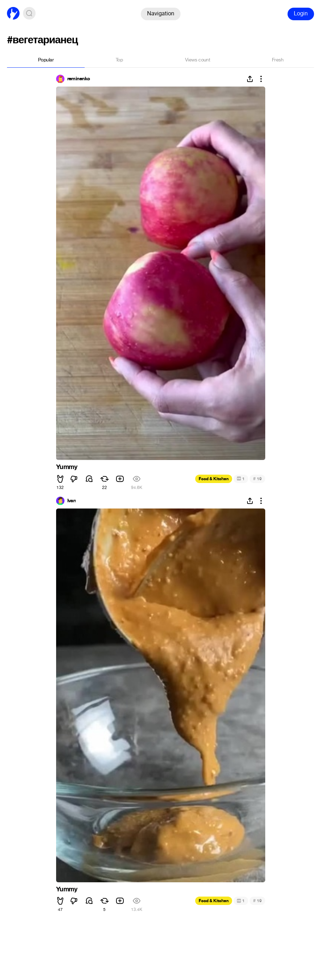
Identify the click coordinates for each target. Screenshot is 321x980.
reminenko (79, 79)
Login (301, 13)
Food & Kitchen (214, 479)
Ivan (72, 501)
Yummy (67, 467)
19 (257, 479)
